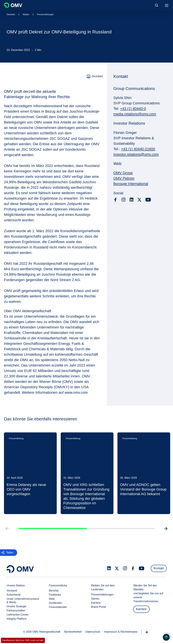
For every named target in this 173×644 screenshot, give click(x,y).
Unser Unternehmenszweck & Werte (23, 601)
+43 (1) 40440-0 (133, 109)
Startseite (11, 14)
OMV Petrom (124, 178)
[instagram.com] (123, 200)
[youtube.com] (148, 200)
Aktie (52, 599)
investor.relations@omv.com (136, 154)
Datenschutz (93, 632)
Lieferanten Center (18, 615)
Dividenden (55, 603)
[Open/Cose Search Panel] (157, 5)
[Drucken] (95, 76)
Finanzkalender (58, 607)
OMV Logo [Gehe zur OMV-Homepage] (13, 5)
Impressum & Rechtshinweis (121, 632)
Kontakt (159, 568)
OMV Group (123, 173)
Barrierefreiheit (73, 632)
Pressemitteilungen (45, 14)
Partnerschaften (16, 610)
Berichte (54, 591)
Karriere (96, 603)
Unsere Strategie (16, 606)
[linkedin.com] (132, 200)
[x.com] (140, 200)
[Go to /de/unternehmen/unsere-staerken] (147, 632)
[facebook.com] (115, 200)
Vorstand (12, 591)
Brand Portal (99, 607)
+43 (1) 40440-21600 (138, 149)
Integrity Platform (17, 619)
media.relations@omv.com (135, 114)
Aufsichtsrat (14, 595)
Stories (95, 599)
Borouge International (131, 184)
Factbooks (55, 595)
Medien (26, 14)
